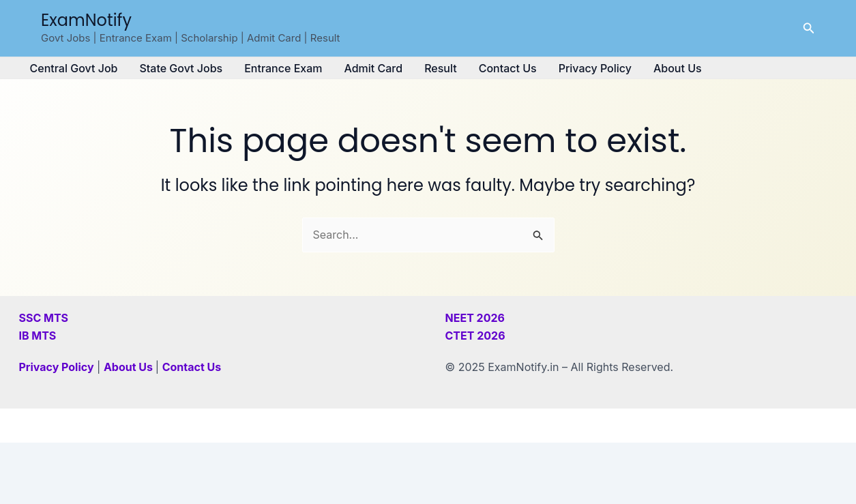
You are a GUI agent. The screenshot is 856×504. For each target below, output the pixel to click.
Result (441, 68)
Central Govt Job (74, 68)
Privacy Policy (595, 68)
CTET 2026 (475, 336)
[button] (809, 28)
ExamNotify (86, 20)
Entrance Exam (283, 68)
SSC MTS (44, 318)
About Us (678, 68)
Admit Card (373, 68)
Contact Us (508, 68)
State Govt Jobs (181, 68)
